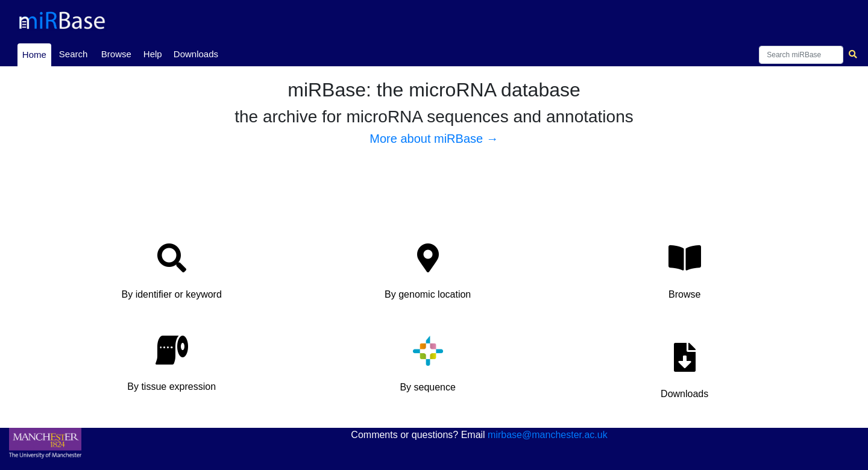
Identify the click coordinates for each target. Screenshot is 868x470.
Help (153, 54)
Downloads (196, 54)
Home (36, 54)
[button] (171, 275)
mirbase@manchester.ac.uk (548, 435)
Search (74, 54)
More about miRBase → (434, 139)
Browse (116, 54)
